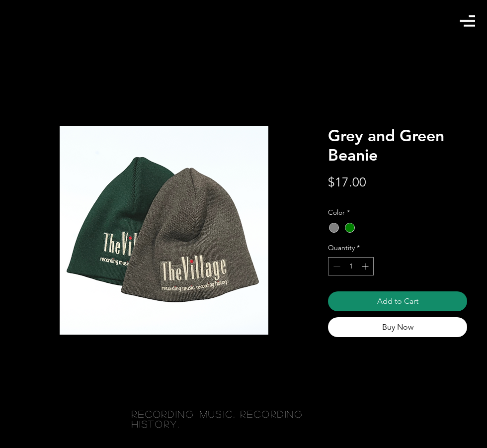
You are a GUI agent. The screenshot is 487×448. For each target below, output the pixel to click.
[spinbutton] (351, 266)
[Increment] (366, 266)
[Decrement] (336, 266)
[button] (467, 21)
